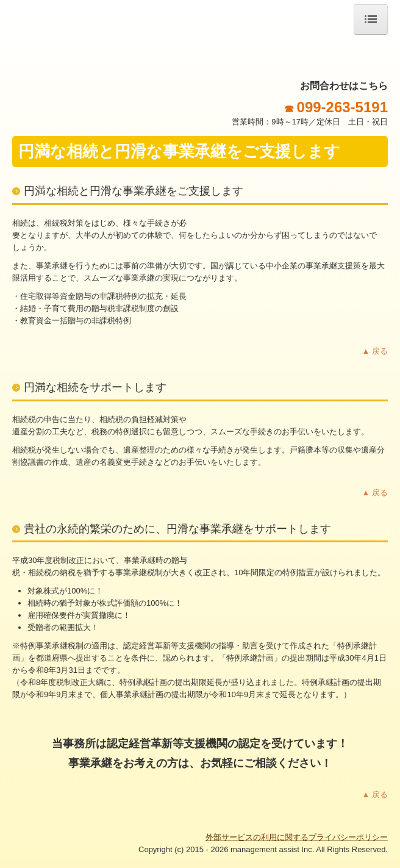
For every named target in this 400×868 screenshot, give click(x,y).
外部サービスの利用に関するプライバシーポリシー (297, 837)
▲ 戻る (375, 351)
